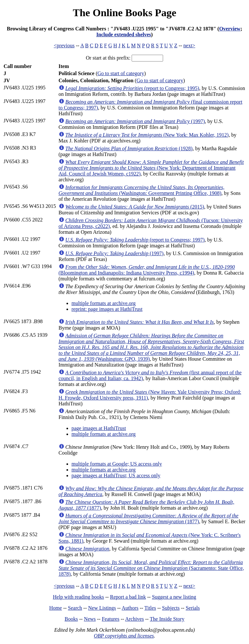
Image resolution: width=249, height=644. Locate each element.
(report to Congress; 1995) (132, 88)
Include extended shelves (124, 34)
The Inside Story (167, 619)
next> (190, 45)
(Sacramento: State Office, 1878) (151, 568)
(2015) (135, 207)
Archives (135, 619)
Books (71, 619)
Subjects (171, 608)
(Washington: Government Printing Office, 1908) (142, 190)
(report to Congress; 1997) (135, 240)
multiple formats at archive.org (104, 303)
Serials (193, 608)
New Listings (102, 608)
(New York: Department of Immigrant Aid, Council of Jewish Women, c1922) (151, 168)
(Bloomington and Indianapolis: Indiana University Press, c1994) (147, 270)
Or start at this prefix (107, 58)
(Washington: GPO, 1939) (152, 347)
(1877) (149, 519)
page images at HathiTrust (99, 428)
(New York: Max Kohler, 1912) (147, 135)
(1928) (129, 148)
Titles (150, 608)
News (90, 619)
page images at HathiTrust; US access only (116, 475)
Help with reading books (78, 597)
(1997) (135, 121)
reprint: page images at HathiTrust (107, 309)
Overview (230, 29)
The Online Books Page (124, 13)
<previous (64, 45)
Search (75, 608)
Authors (130, 608)
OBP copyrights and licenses (124, 636)
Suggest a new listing (174, 597)
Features (111, 619)
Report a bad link (128, 597)
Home (56, 608)
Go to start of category (121, 73)
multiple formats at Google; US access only (117, 464)
